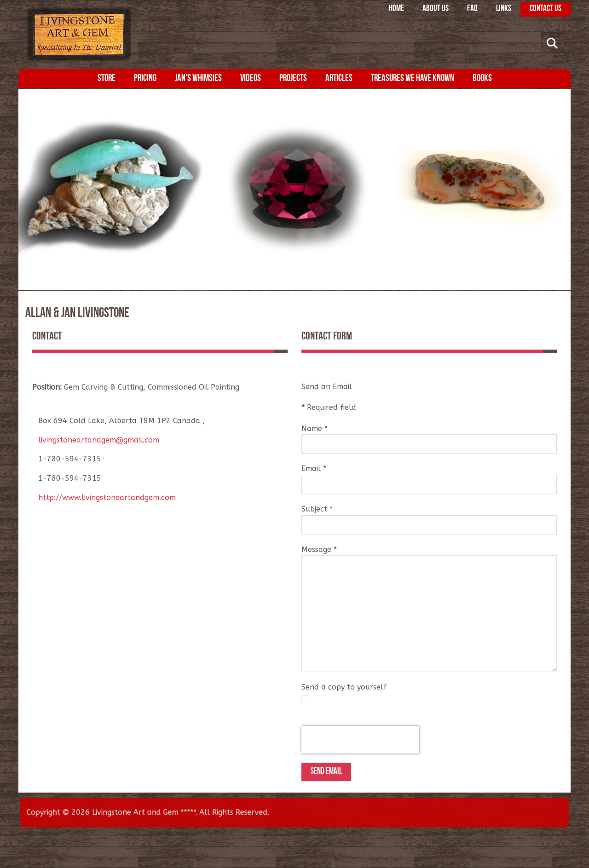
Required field (329, 407)
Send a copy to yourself (344, 687)
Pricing (145, 78)
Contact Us (546, 9)
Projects (293, 78)
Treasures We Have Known (413, 78)
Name (315, 428)
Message (319, 549)
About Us (436, 9)
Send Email (326, 772)
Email (314, 468)
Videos (251, 78)
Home (396, 9)
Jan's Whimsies (198, 78)
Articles (339, 78)
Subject (317, 509)
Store (107, 78)
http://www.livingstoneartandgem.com (107, 497)
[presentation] (360, 740)
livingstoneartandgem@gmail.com (99, 440)
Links (504, 9)
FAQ (472, 9)
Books (482, 78)
